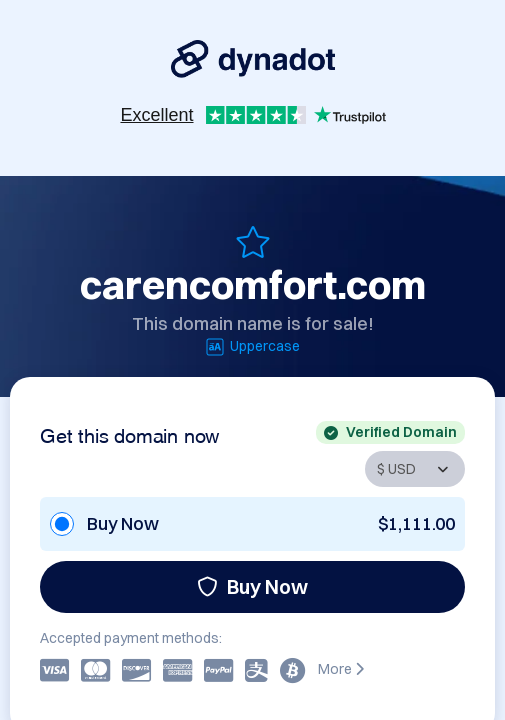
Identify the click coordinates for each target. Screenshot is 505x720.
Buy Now (252, 586)
